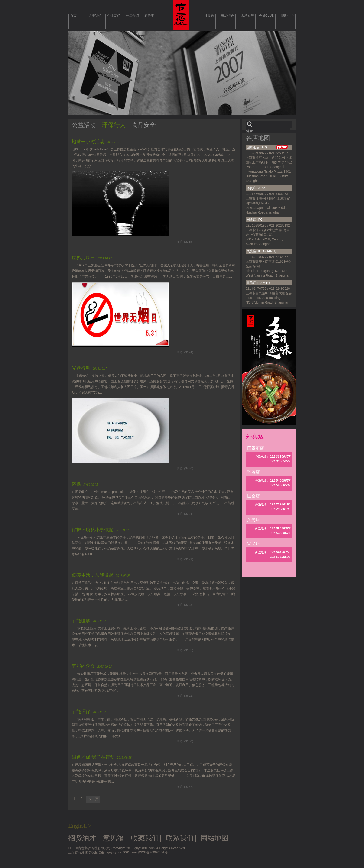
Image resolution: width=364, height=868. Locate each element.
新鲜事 (149, 16)
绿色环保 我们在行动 (102, 757)
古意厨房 (247, 16)
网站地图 (214, 838)
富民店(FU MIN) (258, 283)
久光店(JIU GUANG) (261, 251)
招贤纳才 (82, 838)
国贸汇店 (256, 448)
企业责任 (114, 16)
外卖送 (209, 16)
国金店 (253, 496)
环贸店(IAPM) (257, 188)
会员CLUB (266, 16)
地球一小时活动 (96, 142)
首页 (73, 16)
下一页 (93, 799)
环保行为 (114, 125)
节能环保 (89, 712)
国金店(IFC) (255, 220)
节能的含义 (92, 666)
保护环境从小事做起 (101, 530)
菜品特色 (227, 16)
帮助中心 (287, 16)
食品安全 (144, 125)
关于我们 (95, 16)
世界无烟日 (92, 258)
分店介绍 (132, 16)
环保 (85, 484)
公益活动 (84, 125)
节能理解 (89, 621)
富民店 (253, 544)
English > (80, 826)
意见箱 (114, 838)
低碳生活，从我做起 (101, 575)
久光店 (253, 520)
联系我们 (180, 838)
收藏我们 (145, 838)
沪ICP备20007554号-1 (154, 852)
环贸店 (253, 472)
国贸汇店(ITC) (267, 147)
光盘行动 (89, 368)
